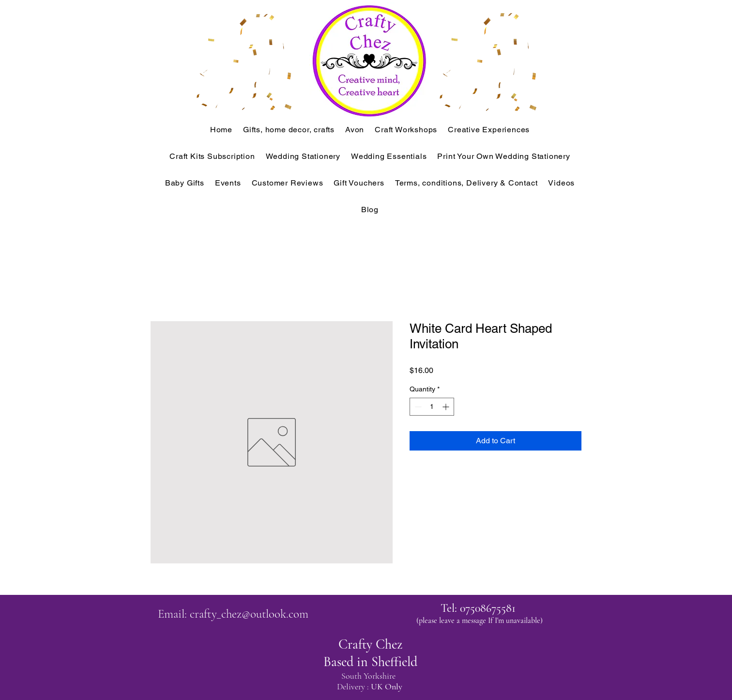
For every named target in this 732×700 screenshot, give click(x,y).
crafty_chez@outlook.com (249, 614)
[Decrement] (417, 407)
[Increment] (447, 407)
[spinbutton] (432, 407)
